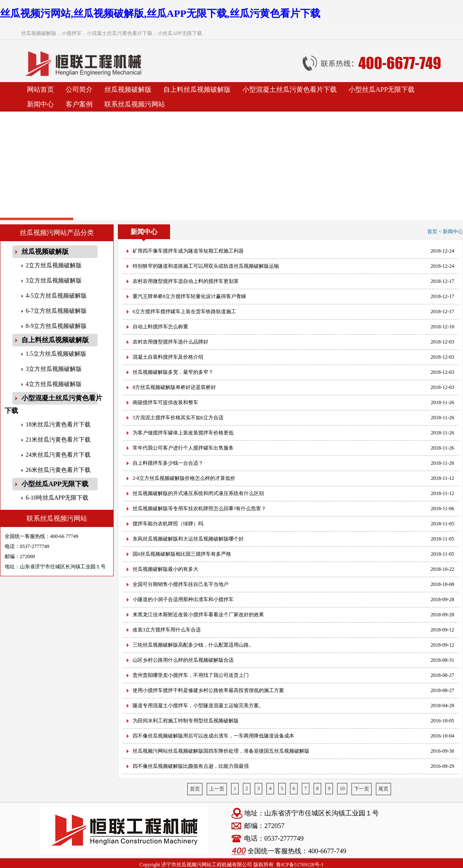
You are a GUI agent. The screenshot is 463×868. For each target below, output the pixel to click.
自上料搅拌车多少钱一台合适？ (168, 463)
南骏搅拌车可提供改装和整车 (165, 402)
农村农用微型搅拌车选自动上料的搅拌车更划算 (186, 281)
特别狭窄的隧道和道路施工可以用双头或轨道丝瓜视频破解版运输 (206, 266)
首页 (195, 789)
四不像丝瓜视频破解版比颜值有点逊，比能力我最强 (191, 766)
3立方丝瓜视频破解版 (54, 281)
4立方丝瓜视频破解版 (54, 384)
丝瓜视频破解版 (128, 89)
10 (342, 788)
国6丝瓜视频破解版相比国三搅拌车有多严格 (182, 554)
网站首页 (40, 89)
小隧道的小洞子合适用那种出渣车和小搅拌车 (183, 599)
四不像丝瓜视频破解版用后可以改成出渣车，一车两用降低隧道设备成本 (213, 736)
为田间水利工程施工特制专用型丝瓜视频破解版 (186, 721)
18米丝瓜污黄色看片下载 (58, 425)
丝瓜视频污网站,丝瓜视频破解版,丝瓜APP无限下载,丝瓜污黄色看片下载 (160, 13)
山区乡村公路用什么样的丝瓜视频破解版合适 (183, 660)
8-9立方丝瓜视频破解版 (56, 326)
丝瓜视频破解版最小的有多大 (165, 569)
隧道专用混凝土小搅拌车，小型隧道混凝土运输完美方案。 (198, 706)
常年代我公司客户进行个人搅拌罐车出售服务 (183, 448)
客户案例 (79, 104)
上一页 (217, 789)
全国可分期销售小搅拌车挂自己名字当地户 (181, 584)
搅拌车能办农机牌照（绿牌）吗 (168, 524)
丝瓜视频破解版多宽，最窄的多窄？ (173, 372)
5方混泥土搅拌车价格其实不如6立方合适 (178, 418)
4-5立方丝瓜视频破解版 (56, 296)
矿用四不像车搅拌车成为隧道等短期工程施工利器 (188, 251)
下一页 (362, 789)
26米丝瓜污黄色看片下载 (58, 470)
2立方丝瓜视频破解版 (54, 265)
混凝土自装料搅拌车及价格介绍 (168, 357)
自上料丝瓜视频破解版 (197, 89)
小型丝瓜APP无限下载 (382, 89)
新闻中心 (40, 104)
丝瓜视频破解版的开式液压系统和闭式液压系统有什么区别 (198, 493)
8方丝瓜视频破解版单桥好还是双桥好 (174, 387)
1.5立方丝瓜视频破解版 (56, 354)
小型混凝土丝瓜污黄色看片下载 (290, 89)
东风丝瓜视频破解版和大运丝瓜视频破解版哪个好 (188, 539)
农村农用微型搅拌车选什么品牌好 (170, 342)
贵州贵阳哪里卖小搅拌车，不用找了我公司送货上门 (191, 675)
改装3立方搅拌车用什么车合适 (167, 630)
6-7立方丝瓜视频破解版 (56, 311)
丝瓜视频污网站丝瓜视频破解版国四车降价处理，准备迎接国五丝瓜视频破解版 (221, 751)
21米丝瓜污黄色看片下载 (58, 440)
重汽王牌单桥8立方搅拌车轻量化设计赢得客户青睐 (189, 296)
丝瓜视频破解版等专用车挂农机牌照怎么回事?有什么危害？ (199, 509)
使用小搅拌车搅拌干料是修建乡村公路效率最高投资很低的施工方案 (208, 690)
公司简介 (79, 89)
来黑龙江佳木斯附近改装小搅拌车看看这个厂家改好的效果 (198, 615)
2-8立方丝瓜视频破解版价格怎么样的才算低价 (184, 478)
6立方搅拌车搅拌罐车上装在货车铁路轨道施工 (184, 312)
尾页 (383, 789)
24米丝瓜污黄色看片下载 (58, 455)
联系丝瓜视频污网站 (135, 104)
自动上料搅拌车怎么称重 (160, 327)
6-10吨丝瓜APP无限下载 (57, 498)
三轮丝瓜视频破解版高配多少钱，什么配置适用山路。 (193, 645)
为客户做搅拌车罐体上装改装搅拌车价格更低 (183, 433)
